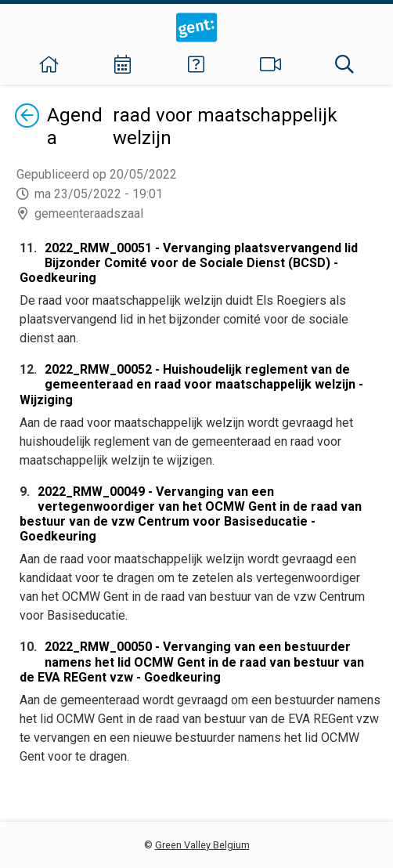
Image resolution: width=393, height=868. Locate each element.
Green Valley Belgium (202, 845)
